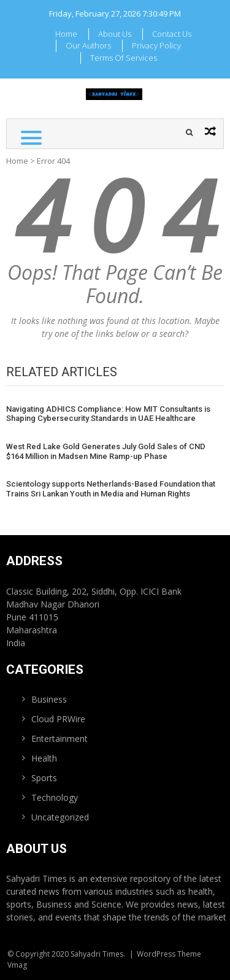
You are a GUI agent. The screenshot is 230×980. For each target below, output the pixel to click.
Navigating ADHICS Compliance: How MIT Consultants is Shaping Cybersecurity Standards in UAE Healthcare (108, 414)
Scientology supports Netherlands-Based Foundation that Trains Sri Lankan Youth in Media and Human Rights (111, 489)
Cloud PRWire (58, 719)
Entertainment (59, 739)
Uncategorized (60, 817)
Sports (44, 778)
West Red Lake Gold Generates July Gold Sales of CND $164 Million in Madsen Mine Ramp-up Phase (106, 451)
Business (49, 699)
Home (66, 34)
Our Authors (88, 45)
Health (44, 758)
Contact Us (172, 34)
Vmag (17, 965)
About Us (115, 34)
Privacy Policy (156, 45)
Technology (55, 797)
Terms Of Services (124, 58)
